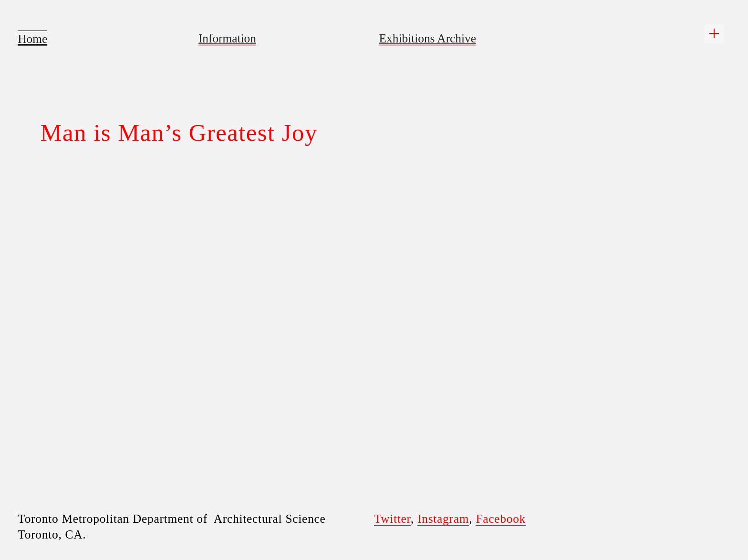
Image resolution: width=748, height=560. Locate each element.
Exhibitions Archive (428, 38)
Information (227, 38)
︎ (714, 34)
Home (32, 39)
